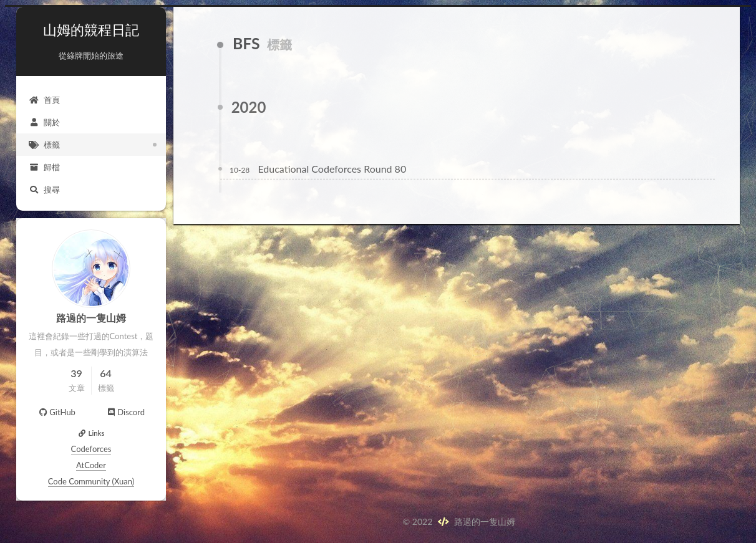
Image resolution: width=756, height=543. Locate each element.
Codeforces (91, 449)
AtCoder (91, 465)
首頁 (44, 100)
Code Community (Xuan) (91, 481)
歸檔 (44, 167)
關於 (44, 122)
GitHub (57, 412)
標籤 (44, 145)
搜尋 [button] (44, 190)
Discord (125, 412)
